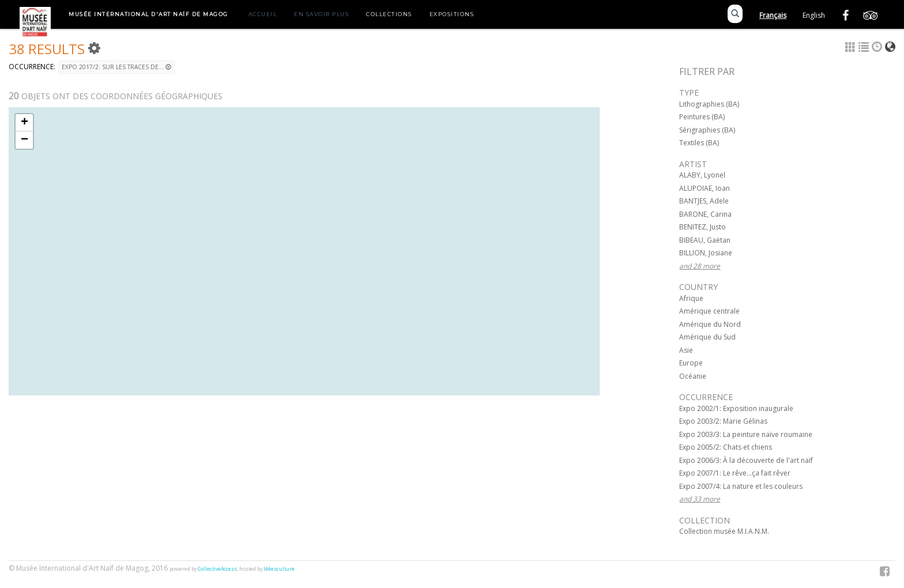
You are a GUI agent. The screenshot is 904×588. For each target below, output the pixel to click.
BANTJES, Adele (704, 201)
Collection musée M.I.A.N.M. (724, 531)
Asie (686, 350)
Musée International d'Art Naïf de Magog (148, 14)
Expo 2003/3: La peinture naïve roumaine (746, 434)
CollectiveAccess (217, 569)
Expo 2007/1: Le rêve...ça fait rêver (735, 473)
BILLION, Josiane (706, 253)
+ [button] (25, 123)
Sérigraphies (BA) (707, 130)
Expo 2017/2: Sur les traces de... (116, 67)
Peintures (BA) (702, 117)
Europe (691, 363)
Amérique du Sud (707, 337)
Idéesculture (279, 569)
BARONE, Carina (705, 214)
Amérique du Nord (710, 324)
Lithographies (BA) (709, 104)
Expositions (452, 14)
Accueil (263, 14)
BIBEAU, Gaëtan (705, 240)
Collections (389, 14)
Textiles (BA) (699, 143)
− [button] (25, 140)
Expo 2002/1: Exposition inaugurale (736, 408)
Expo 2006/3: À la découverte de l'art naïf (746, 460)
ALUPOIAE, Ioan (705, 188)
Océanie (693, 376)
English (814, 15)
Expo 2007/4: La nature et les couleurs (741, 486)
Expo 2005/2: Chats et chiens (726, 447)
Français (773, 15)
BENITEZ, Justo (703, 227)
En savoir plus (321, 14)
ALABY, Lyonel (702, 175)
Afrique (691, 298)
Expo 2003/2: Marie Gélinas (723, 421)
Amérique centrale (709, 311)
